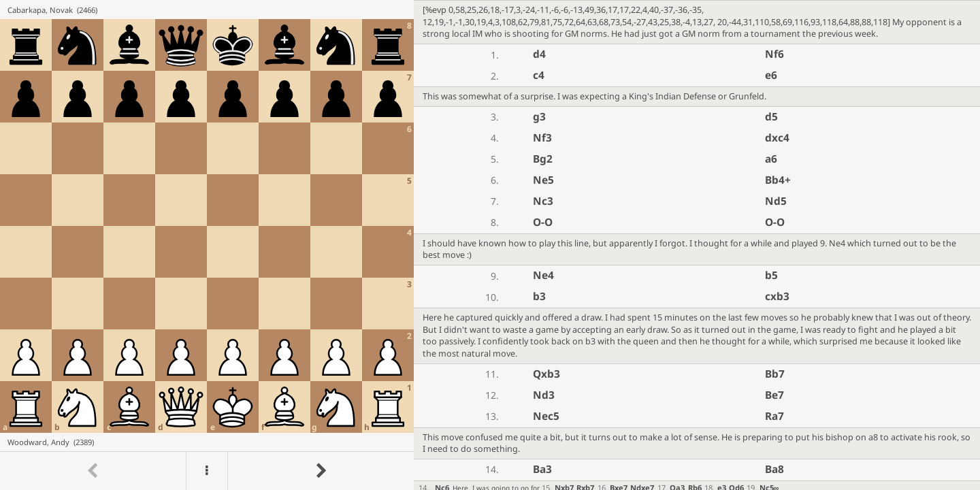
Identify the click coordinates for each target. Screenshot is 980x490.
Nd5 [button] (776, 201)
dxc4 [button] (777, 138)
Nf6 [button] (774, 54)
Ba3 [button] (542, 469)
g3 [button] (539, 117)
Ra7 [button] (774, 416)
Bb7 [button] (775, 374)
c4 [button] (539, 75)
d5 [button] (771, 117)
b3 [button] (539, 296)
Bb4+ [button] (778, 180)
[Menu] (207, 471)
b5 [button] (771, 275)
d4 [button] (539, 54)
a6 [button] (771, 159)
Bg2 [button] (543, 159)
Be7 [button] (774, 395)
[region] (490, 245)
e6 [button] (771, 75)
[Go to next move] (321, 471)
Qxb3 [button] (546, 374)
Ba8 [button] (774, 469)
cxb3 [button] (777, 296)
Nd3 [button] (544, 395)
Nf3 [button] (542, 138)
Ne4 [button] (543, 275)
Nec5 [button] (546, 416)
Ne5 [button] (543, 180)
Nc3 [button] (543, 201)
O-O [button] (543, 222)
